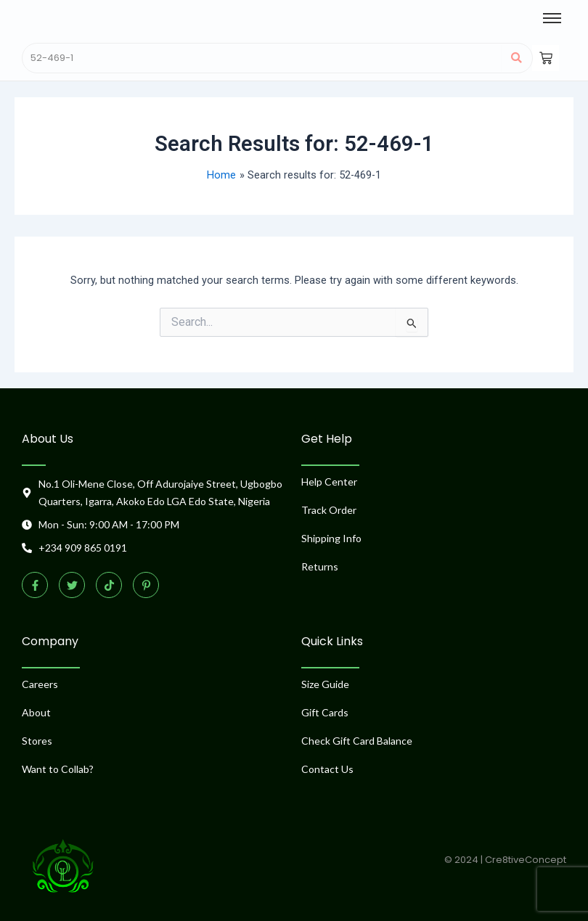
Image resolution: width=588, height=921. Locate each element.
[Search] (262, 58)
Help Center (329, 482)
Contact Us (327, 769)
